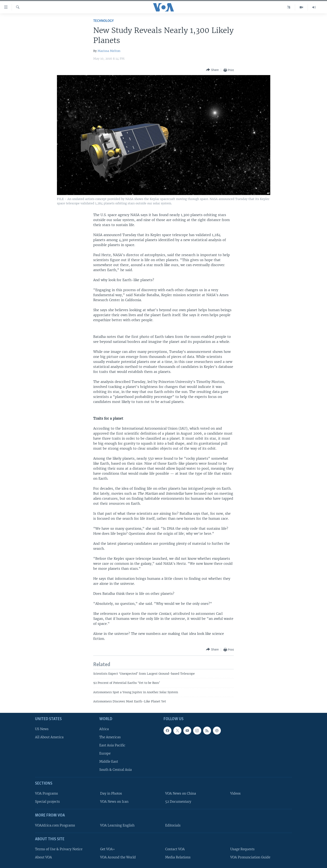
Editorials (173, 825)
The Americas (110, 737)
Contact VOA (175, 849)
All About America (49, 737)
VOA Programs (47, 793)
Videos (235, 793)
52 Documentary (178, 802)
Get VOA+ (108, 849)
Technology (103, 21)
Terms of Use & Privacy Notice (59, 849)
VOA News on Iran (114, 802)
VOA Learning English (117, 825)
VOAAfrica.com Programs (55, 825)
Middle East (109, 762)
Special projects (47, 802)
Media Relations (178, 857)
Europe (105, 753)
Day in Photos (111, 793)
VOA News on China (181, 793)
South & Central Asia (116, 770)
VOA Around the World (118, 857)
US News (42, 729)
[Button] (212, 70)
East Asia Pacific (112, 745)
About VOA (43, 857)
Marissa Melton (109, 51)
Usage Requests (242, 849)
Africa (104, 729)
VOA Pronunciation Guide (250, 857)
